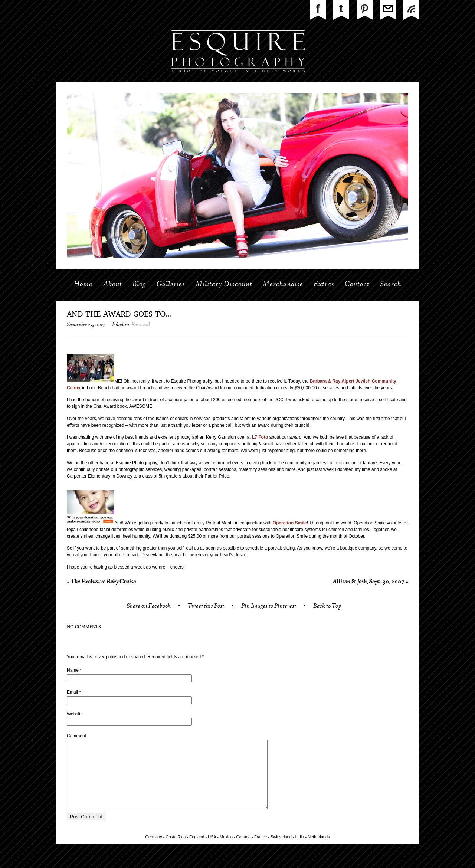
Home (83, 285)
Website (75, 714)
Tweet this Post (206, 607)
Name (73, 670)
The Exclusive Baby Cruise (101, 582)
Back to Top (327, 607)
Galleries (171, 285)
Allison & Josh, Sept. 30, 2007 (370, 582)
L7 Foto (260, 437)
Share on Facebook (149, 607)
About (112, 285)
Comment (76, 736)
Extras (324, 285)
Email (72, 692)
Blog (139, 285)
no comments (84, 627)
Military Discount (224, 285)
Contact (357, 285)
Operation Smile (290, 523)
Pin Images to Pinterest (269, 607)
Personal (141, 325)
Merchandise (283, 285)
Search (391, 285)
